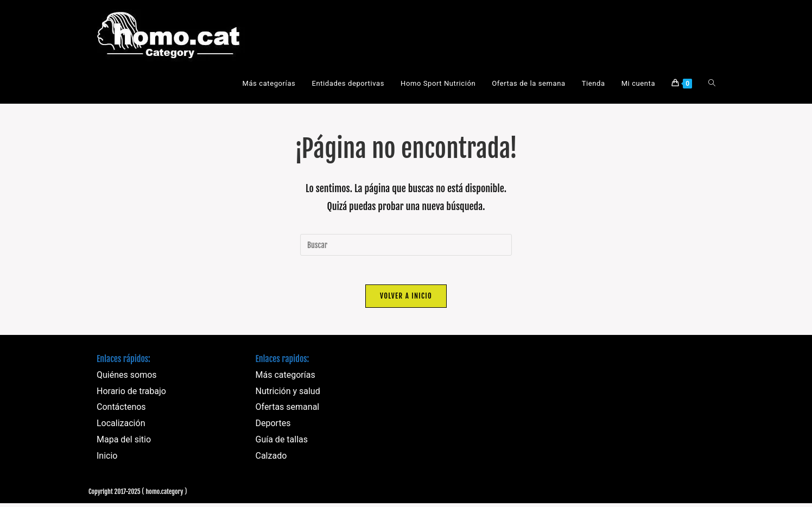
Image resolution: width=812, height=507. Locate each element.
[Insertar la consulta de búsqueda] (406, 245)
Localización (121, 427)
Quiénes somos (127, 379)
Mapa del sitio (124, 443)
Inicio (107, 460)
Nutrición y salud (288, 395)
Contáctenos (121, 411)
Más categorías (286, 379)
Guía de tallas (282, 443)
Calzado (271, 460)
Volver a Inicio (406, 300)
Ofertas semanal (288, 411)
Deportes (273, 427)
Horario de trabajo (131, 395)
